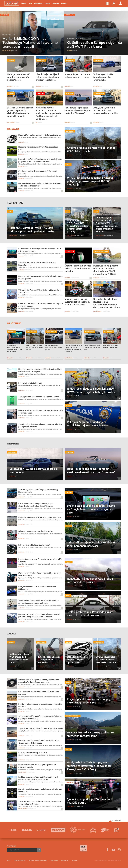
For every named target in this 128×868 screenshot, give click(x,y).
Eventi (66, 5)
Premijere (41, 5)
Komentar (70, 783)
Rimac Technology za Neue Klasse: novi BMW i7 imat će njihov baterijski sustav (91, 390)
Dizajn (68, 642)
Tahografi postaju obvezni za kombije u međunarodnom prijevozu (91, 544)
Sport (68, 165)
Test (33, 5)
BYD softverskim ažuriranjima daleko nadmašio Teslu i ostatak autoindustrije (15, 348)
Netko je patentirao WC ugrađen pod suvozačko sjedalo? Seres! (19, 77)
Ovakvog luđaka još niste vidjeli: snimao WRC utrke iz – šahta (91, 149)
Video (39, 94)
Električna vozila (101, 252)
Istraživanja (51, 332)
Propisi (68, 405)
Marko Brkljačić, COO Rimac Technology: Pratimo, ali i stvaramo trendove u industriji (30, 43)
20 (33, 123)
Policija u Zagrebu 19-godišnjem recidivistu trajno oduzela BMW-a (87, 424)
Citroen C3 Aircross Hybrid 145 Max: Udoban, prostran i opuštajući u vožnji (32, 229)
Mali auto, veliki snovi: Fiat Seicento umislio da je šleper (40, 517)
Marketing (65, 860)
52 (62, 809)
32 (119, 398)
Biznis (68, 595)
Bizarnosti (70, 60)
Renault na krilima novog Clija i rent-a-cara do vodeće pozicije (90, 580)
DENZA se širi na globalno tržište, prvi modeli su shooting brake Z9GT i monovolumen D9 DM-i (106, 270)
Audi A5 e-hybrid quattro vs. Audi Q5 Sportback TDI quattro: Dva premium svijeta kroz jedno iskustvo (107, 224)
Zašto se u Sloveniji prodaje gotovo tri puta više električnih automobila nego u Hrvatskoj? (20, 112)
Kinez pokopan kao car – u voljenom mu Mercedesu (77, 76)
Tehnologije (99, 94)
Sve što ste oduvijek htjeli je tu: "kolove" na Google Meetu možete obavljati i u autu (92, 509)
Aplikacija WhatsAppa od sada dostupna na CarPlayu (39, 397)
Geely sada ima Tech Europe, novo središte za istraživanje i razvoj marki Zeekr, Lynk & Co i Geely (90, 766)
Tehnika (58, 5)
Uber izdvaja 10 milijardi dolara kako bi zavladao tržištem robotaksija (47, 77)
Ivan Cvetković (11, 123)
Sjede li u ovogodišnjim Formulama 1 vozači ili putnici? (89, 801)
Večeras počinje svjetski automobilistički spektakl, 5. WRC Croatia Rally (77, 302)
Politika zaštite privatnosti (38, 860)
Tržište (50, 5)
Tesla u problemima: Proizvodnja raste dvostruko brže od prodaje (90, 614)
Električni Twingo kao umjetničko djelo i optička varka (39, 135)
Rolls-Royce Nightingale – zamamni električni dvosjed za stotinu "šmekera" (78, 110)
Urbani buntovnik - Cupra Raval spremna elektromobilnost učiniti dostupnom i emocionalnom (107, 303)
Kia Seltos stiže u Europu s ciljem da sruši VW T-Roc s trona (94, 45)
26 (119, 809)
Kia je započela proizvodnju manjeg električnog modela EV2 (88, 701)
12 (62, 700)
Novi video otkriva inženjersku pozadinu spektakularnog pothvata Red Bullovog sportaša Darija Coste (48, 113)
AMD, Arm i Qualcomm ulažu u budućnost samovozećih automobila (105, 110)
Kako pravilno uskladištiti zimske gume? (34, 545)
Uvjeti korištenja (20, 860)
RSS (9, 860)
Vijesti (26, 5)
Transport (41, 60)
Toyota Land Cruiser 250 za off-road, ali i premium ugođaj (41, 728)
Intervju (4, 15)
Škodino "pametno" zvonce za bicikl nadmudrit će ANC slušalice (78, 268)
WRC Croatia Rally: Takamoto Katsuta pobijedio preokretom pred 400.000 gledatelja (90, 181)
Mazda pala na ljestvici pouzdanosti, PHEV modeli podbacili (54, 347)
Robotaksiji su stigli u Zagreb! (30, 383)
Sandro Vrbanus (7, 51)
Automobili (70, 15)
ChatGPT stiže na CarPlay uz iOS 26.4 (33, 753)
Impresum (54, 860)
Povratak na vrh (116, 820)
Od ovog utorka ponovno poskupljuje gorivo (36, 531)
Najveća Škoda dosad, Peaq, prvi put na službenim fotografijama (91, 734)
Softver (11, 332)
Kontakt (75, 860)
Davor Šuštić (70, 806)
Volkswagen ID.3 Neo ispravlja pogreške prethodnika (104, 77)
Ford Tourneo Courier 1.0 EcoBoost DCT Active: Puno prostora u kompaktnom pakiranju (78, 226)
